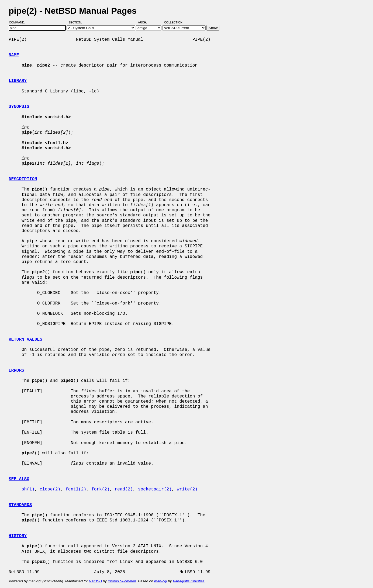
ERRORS (16, 371)
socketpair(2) (155, 489)
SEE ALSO (19, 479)
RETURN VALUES (25, 340)
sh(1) (28, 489)
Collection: (174, 22)
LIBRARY (18, 81)
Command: (19, 22)
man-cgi (160, 581)
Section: (76, 22)
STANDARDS (20, 505)
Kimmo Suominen (122, 581)
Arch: (145, 22)
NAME (14, 55)
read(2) (124, 489)
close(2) (50, 489)
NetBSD (95, 581)
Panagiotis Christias (189, 581)
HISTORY (18, 536)
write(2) (187, 489)
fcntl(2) (76, 489)
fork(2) (100, 489)
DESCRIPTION (23, 179)
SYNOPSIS (19, 107)
